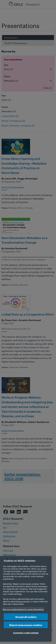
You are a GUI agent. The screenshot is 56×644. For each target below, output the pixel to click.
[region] (26, 599)
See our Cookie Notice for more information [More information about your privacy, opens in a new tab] (23, 609)
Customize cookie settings (26, 633)
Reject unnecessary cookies (26, 625)
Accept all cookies (26, 617)
